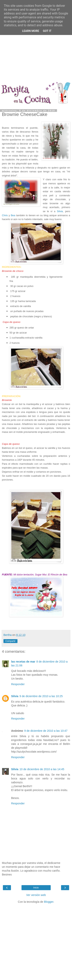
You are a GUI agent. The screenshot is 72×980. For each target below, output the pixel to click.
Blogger (49, 902)
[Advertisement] (36, 42)
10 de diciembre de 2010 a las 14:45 (42, 769)
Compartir (10, 641)
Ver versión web (36, 895)
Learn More (31, 31)
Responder (18, 684)
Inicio (36, 888)
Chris (5, 215)
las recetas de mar (23, 662)
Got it (47, 31)
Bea (13, 215)
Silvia (60, 211)
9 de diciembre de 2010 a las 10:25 (41, 696)
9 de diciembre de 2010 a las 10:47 (46, 731)
